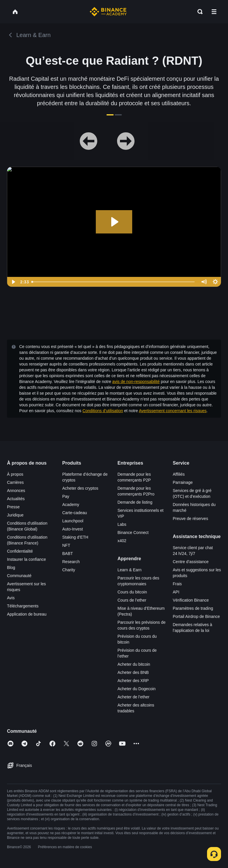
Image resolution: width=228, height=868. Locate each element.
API (176, 592)
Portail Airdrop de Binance (196, 616)
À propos (15, 474)
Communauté (19, 576)
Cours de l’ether (132, 600)
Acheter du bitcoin (134, 664)
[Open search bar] (198, 12)
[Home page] (108, 12)
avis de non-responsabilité (136, 382)
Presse (13, 507)
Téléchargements (23, 606)
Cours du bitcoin (132, 592)
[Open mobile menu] (214, 12)
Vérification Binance (191, 600)
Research (71, 562)
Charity (69, 570)
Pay (66, 496)
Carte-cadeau (75, 513)
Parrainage (183, 482)
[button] (214, 12)
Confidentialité (20, 551)
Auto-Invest (73, 529)
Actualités (16, 499)
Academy (71, 505)
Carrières (15, 482)
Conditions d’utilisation (103, 411)
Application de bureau (27, 614)
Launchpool (73, 521)
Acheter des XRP (133, 681)
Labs (122, 524)
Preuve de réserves (190, 519)
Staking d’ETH (75, 537)
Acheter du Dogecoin (137, 689)
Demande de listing (135, 502)
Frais (177, 584)
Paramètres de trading (193, 608)
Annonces (16, 491)
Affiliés (179, 474)
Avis (11, 598)
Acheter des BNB (133, 672)
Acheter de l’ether (134, 697)
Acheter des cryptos (80, 488)
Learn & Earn (130, 570)
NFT (66, 545)
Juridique (15, 515)
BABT (68, 554)
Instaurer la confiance (26, 559)
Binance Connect (133, 533)
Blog (11, 567)
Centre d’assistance (191, 562)
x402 (122, 541)
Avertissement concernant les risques (173, 411)
